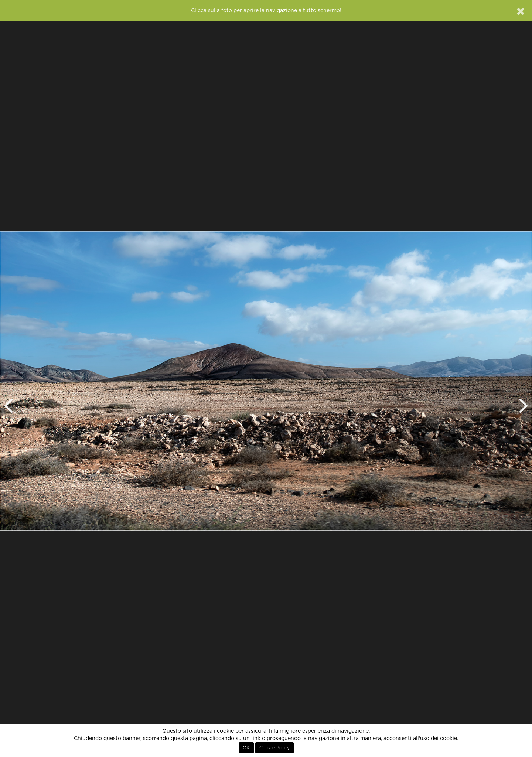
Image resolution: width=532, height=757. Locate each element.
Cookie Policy (274, 748)
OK (246, 748)
